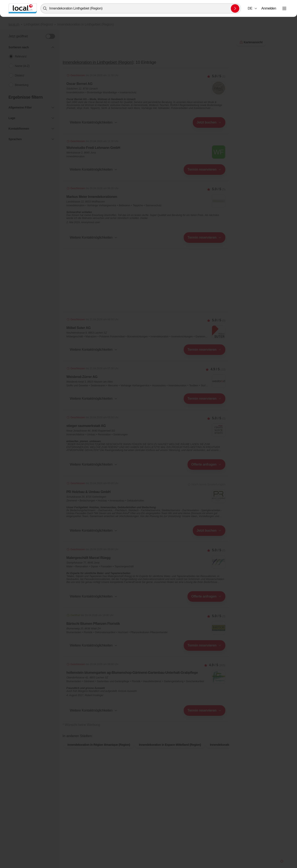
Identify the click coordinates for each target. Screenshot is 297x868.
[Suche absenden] (235, 8)
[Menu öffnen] (284, 8)
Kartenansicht (146, 732)
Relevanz (21, 56)
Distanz (19, 75)
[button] (253, 8)
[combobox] (141, 8)
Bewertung (22, 85)
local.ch (14, 24)
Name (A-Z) (22, 66)
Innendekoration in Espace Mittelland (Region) (170, 751)
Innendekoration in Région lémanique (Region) (99, 751)
